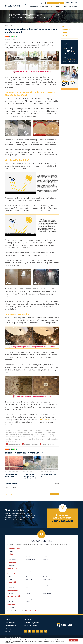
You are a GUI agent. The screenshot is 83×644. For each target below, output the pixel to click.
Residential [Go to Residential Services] (34, 7)
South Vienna (47, 557)
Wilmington (12, 565)
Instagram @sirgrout (31, 444)
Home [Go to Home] (7, 26)
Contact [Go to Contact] (75, 7)
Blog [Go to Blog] (11, 26)
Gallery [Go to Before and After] (52, 7)
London (11, 593)
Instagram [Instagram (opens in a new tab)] (25, 631)
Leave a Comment (13, 484)
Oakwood (46, 599)
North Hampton (30, 557)
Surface (64, 36)
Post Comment (54, 494)
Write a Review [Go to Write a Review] (42, 3)
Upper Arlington (47, 579)
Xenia (27, 587)
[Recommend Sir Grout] (69, 78)
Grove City (29, 579)
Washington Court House (33, 571)
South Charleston (31, 559)
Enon (10, 557)
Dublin (11, 579)
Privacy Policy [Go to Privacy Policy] (53, 640)
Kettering (28, 601)
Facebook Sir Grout (15, 444)
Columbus (12, 577)
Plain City (28, 593)
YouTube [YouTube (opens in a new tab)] (38, 631)
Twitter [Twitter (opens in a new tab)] (34, 631)
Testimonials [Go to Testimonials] (66, 7)
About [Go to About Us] (58, 7)
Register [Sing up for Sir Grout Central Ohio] (12, 494)
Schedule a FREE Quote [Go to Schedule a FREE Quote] (56, 3)
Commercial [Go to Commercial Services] (44, 7)
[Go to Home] (17, 6)
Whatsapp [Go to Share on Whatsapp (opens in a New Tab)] (13, 36)
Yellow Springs (47, 585)
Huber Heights (30, 599)
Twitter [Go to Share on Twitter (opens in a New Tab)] (11, 36)
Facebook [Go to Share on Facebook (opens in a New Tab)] (10, 36)
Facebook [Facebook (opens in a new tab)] (29, 631)
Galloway (29, 577)
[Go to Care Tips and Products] (69, 52)
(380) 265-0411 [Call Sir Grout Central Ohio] (72, 3)
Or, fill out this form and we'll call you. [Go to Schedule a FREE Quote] (63, 525)
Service (64, 33)
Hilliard (45, 577)
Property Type (66, 30)
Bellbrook (11, 587)
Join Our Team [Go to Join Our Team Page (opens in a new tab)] (30, 626)
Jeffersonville (13, 571)
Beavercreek (12, 585)
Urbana (11, 551)
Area (63, 27)
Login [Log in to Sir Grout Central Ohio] (6, 494)
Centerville (12, 599)
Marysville (12, 607)
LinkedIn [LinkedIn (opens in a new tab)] (42, 631)
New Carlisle (12, 559)
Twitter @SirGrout (48, 444)
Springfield (46, 559)
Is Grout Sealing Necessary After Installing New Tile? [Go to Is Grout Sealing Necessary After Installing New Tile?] (30, 476)
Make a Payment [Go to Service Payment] (31, 623)
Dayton (11, 601)
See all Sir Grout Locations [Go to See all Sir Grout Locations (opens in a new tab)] (33, 611)
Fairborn (28, 585)
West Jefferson (47, 593)
